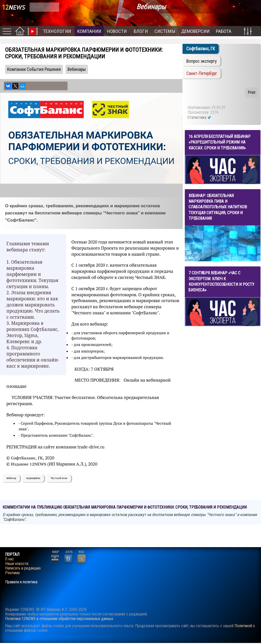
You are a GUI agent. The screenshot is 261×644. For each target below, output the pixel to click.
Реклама (12, 573)
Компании (89, 31)
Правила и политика (21, 582)
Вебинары (77, 69)
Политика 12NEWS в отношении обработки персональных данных (59, 619)
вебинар (11, 478)
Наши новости (17, 564)
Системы (165, 31)
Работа (224, 31)
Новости (117, 31)
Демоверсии (195, 31)
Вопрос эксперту (201, 61)
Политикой (243, 626)
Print (252, 92)
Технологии (57, 31)
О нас (10, 559)
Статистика (199, 117)
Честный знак (59, 478)
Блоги (141, 31)
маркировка (33, 478)
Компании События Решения (34, 69)
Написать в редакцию (23, 568)
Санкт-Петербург (202, 73)
